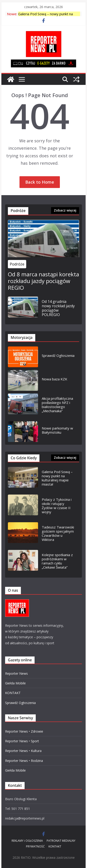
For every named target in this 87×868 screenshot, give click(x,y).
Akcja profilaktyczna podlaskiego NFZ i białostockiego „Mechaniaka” (57, 405)
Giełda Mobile (15, 683)
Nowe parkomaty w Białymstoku (57, 430)
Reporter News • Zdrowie (24, 731)
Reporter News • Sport (22, 741)
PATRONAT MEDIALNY (61, 841)
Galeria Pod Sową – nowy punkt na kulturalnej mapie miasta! (57, 478)
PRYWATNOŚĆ (35, 846)
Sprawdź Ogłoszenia (58, 355)
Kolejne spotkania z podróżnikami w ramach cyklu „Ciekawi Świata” (57, 561)
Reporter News (16, 673)
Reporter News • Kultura (23, 751)
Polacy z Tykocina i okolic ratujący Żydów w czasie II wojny (57, 506)
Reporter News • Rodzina (24, 761)
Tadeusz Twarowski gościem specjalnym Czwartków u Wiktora (58, 533)
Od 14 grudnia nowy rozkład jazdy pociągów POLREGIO (58, 308)
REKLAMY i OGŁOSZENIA (27, 841)
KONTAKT (13, 693)
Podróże (17, 264)
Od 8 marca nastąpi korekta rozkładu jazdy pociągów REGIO (43, 281)
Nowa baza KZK (55, 379)
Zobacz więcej (65, 210)
